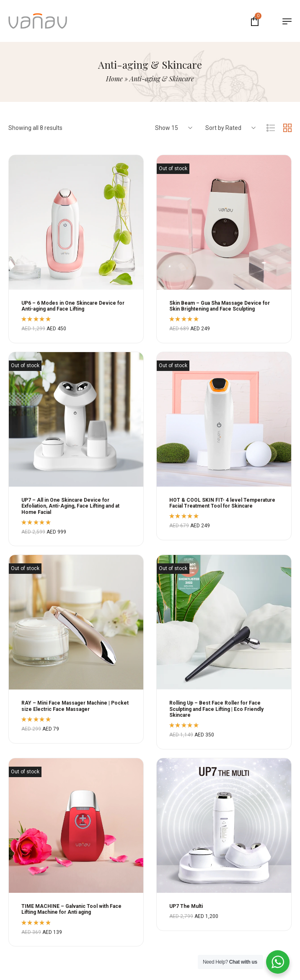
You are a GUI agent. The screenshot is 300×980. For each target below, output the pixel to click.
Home (114, 79)
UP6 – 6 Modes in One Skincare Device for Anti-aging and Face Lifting (73, 306)
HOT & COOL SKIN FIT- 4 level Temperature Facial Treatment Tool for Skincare (222, 503)
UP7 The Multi (186, 906)
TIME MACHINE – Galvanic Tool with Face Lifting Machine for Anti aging (71, 909)
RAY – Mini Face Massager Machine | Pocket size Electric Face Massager (75, 706)
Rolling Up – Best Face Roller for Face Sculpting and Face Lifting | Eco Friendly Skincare (216, 709)
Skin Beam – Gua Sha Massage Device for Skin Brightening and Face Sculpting (220, 306)
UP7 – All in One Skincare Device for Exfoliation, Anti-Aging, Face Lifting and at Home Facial (70, 506)
